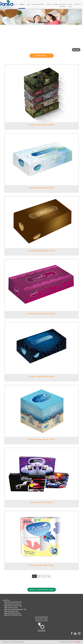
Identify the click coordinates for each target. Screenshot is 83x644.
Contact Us (77, 4)
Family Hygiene (41, 56)
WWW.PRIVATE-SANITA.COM (13, 606)
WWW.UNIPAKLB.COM (11, 608)
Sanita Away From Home (63, 5)
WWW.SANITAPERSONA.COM (13, 615)
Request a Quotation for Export (42, 590)
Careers (49, 4)
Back (76, 50)
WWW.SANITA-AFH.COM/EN (13, 604)
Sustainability (35, 4)
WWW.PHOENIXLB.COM (11, 611)
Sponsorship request (41, 619)
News (29, 4)
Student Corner (70, 5)
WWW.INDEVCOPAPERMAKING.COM (15, 610)
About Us (15, 4)
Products (22, 4)
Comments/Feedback (42, 617)
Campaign (55, 4)
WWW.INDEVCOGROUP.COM (13, 602)
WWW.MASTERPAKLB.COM (12, 613)
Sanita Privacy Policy (41, 621)
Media (42, 4)
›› (49, 576)
